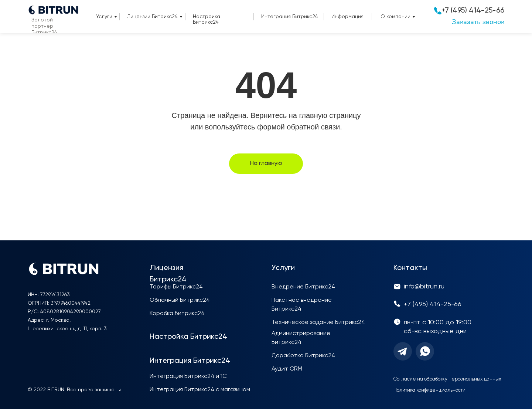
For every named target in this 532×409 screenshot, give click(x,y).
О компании (395, 17)
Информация (347, 17)
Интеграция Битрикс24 (290, 17)
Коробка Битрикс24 (177, 314)
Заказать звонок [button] (478, 22)
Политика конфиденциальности (429, 390)
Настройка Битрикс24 (207, 19)
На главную (266, 163)
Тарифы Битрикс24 (176, 287)
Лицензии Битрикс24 (152, 17)
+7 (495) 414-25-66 (473, 11)
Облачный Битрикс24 (180, 300)
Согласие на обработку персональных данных (447, 379)
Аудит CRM (287, 369)
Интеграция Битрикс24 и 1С (188, 376)
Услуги (104, 17)
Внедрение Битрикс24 (303, 287)
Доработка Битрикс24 (303, 356)
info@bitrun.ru (424, 287)
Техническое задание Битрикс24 (318, 322)
